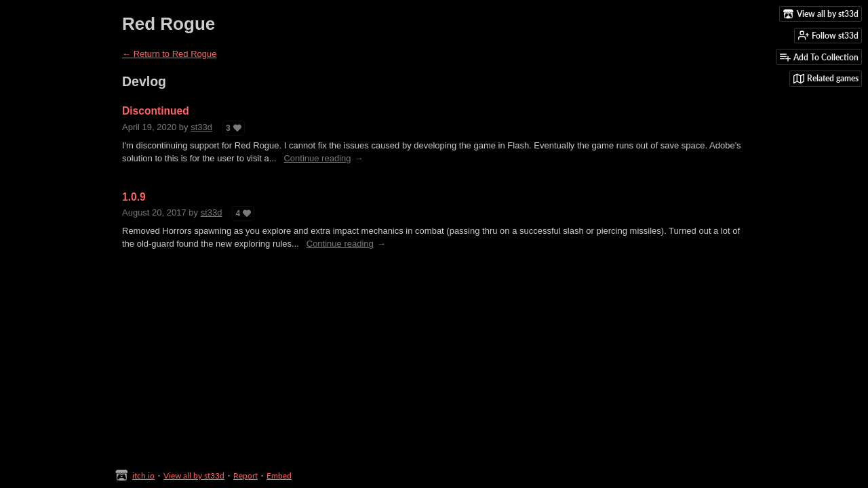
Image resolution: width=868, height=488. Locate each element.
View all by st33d (194, 475)
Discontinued (156, 111)
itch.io (143, 475)
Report (245, 475)
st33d (201, 127)
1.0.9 (134, 197)
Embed (279, 475)
